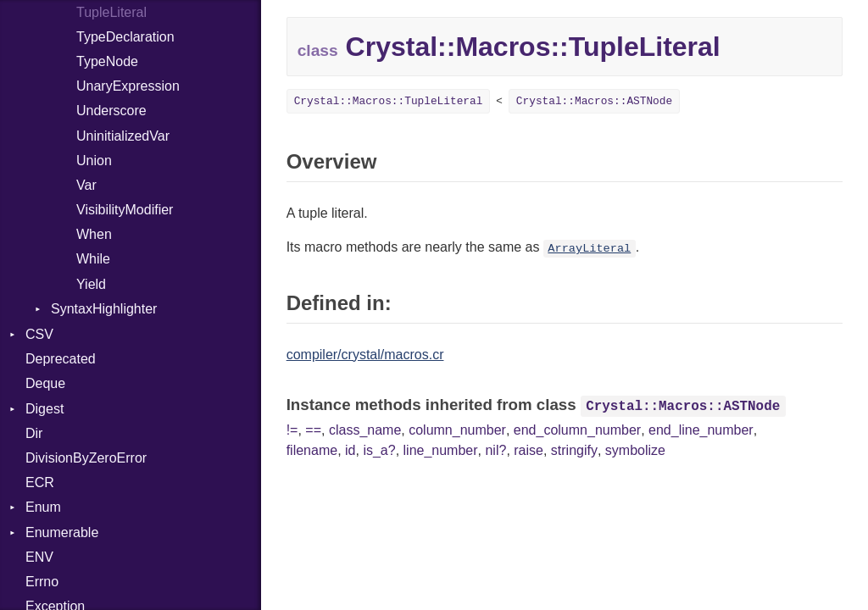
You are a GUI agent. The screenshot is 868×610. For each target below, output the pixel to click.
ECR (40, 482)
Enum (43, 507)
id (350, 450)
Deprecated (61, 359)
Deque (45, 383)
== (313, 430)
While (93, 259)
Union (94, 161)
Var (86, 185)
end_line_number (701, 430)
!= (292, 430)
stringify (574, 450)
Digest (45, 409)
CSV (39, 334)
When (94, 234)
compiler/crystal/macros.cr (365, 355)
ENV (39, 557)
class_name (365, 430)
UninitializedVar (123, 136)
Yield (91, 284)
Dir (34, 433)
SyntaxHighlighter (104, 309)
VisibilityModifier (125, 210)
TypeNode (107, 61)
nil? (495, 450)
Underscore (111, 111)
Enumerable (62, 532)
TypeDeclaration (125, 37)
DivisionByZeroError (86, 458)
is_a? (379, 450)
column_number (457, 430)
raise (529, 450)
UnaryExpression (128, 86)
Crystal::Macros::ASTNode (594, 101)
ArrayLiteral (589, 249)
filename (312, 450)
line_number (441, 450)
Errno (42, 582)
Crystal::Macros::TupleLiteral (389, 101)
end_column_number (577, 430)
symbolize (635, 450)
